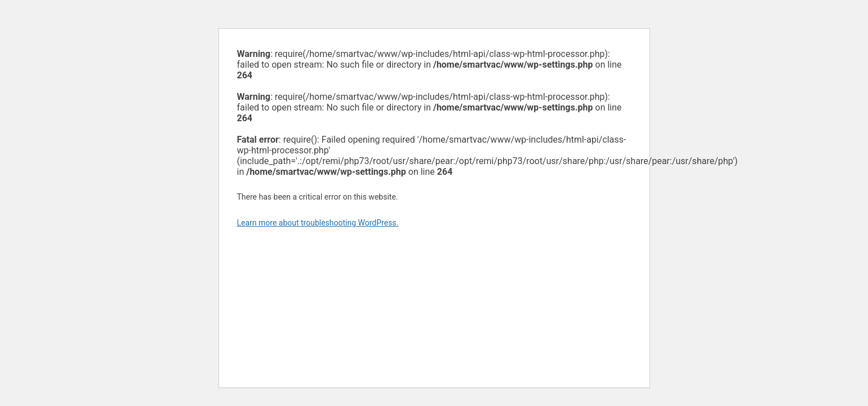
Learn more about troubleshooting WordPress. (318, 223)
